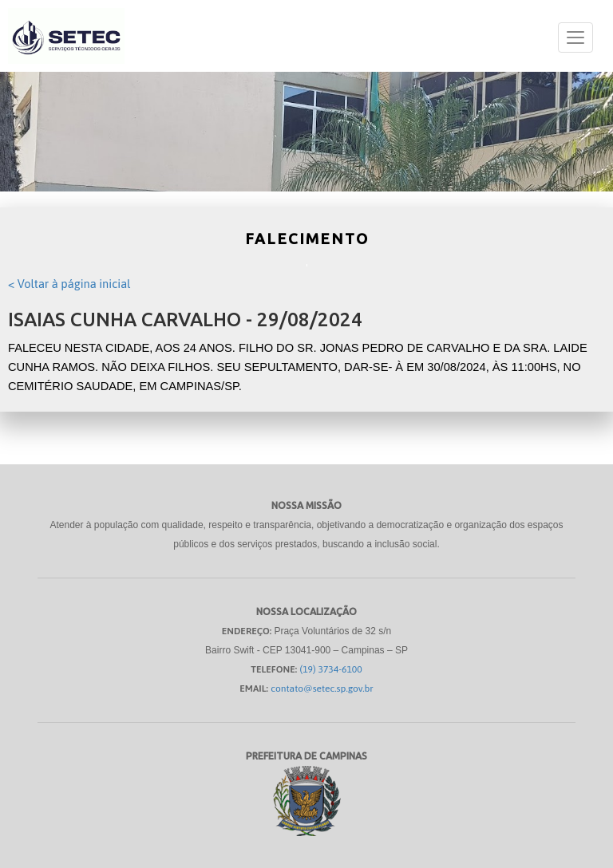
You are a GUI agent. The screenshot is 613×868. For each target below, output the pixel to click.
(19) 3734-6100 (331, 669)
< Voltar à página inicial (69, 284)
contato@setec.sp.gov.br (322, 688)
